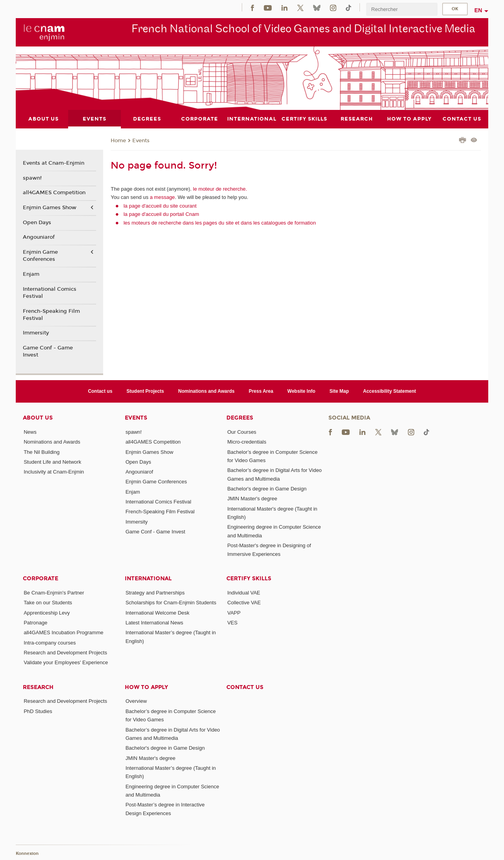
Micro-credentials (247, 442)
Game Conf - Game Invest (48, 351)
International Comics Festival (50, 292)
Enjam (31, 274)
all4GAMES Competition (54, 193)
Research (38, 687)
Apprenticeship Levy (47, 612)
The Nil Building (42, 452)
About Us (38, 417)
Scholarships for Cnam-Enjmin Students (171, 603)
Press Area (261, 391)
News (30, 432)
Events (141, 140)
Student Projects (145, 391)
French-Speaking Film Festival (51, 314)
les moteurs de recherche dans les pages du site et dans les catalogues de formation (220, 222)
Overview (136, 701)
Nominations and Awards (207, 391)
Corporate (41, 578)
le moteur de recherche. (219, 189)
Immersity (36, 333)
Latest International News (155, 622)
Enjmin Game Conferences (40, 256)
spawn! (32, 178)
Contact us (100, 391)
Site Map (339, 391)
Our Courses (242, 432)
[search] (402, 9)
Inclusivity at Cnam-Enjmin (54, 472)
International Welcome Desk (157, 612)
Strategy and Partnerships (155, 592)
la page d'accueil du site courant (160, 205)
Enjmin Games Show (50, 208)
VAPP (234, 612)
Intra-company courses (50, 642)
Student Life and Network (52, 462)
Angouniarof (39, 237)
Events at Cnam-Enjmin (54, 163)
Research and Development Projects (65, 652)
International (148, 578)
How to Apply (146, 687)
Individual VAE (244, 592)
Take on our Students (48, 603)
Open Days (37, 222)
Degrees (240, 417)
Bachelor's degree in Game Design (267, 489)
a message (163, 197)
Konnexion (27, 853)
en (478, 10)
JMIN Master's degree (252, 499)
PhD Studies (38, 711)
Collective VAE (244, 603)
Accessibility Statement (390, 391)
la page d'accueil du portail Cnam (161, 214)
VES (232, 622)
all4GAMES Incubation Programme (63, 632)
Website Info (301, 391)
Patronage (35, 622)
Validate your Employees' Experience (66, 662)
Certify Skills (249, 578)
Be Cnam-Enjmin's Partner (54, 592)
